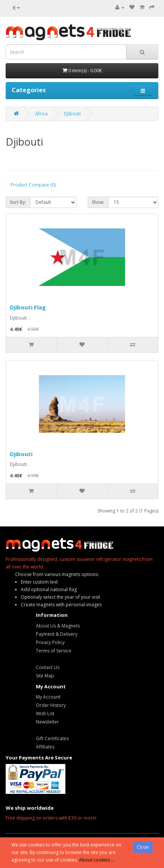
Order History (51, 705)
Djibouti (72, 114)
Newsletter (47, 722)
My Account (48, 697)
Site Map (45, 676)
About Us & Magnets (58, 626)
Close (143, 847)
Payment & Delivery (57, 634)
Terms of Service (54, 651)
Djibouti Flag (28, 307)
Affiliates (45, 747)
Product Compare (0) (33, 185)
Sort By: (18, 202)
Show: (98, 202)
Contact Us (48, 667)
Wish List (45, 713)
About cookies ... (97, 860)
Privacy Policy (50, 642)
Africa (41, 114)
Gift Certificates (52, 738)
